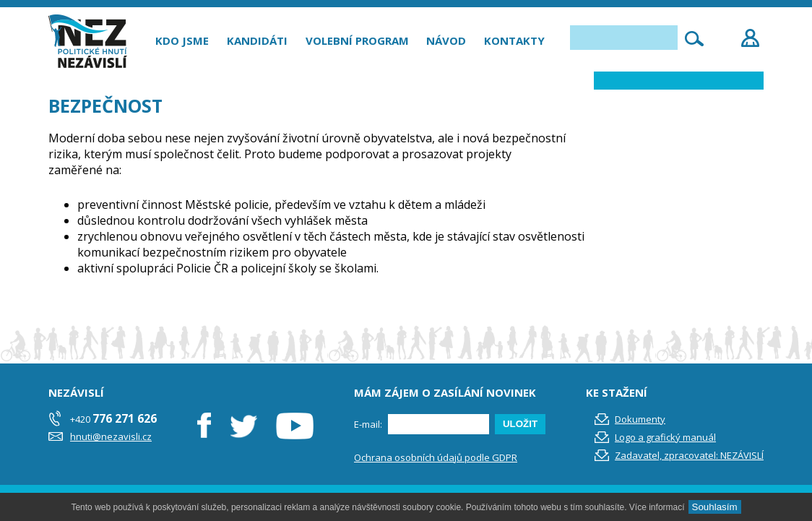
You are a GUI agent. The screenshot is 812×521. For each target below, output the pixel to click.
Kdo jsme (182, 40)
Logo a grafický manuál (665, 437)
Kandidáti (257, 40)
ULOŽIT (520, 424)
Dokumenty (640, 419)
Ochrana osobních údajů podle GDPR (436, 457)
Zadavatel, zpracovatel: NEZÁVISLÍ (689, 455)
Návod (446, 40)
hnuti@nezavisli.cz (111, 436)
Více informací (657, 507)
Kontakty (514, 40)
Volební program (357, 40)
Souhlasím (715, 507)
